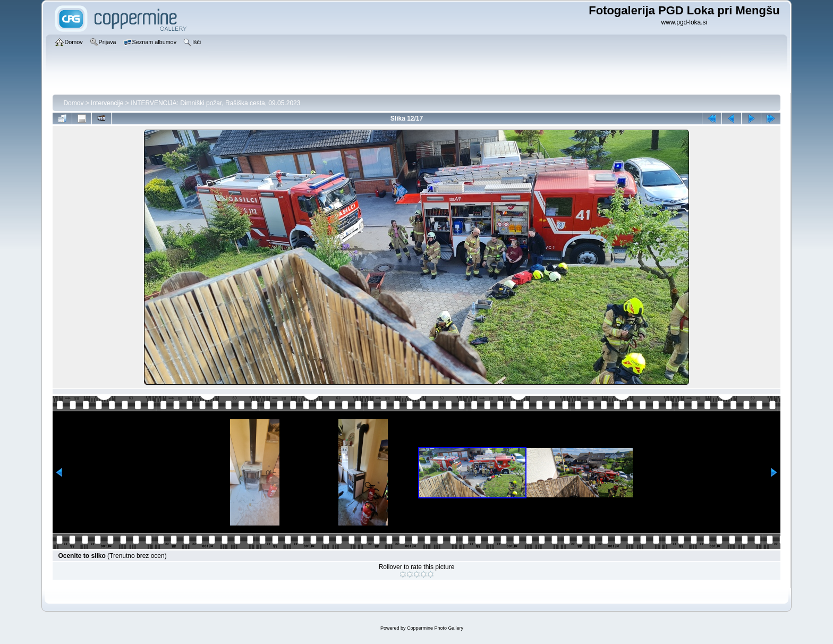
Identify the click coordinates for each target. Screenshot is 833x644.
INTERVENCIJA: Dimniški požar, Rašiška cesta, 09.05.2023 (215, 103)
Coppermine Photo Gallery (435, 628)
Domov (73, 103)
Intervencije (107, 103)
